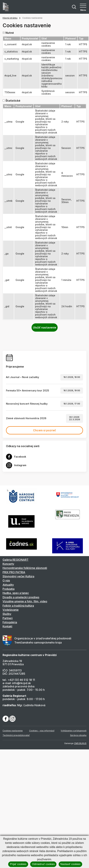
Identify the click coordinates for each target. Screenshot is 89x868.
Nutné (10, 33)
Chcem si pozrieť (44, 430)
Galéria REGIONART (16, 560)
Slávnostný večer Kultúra (18, 576)
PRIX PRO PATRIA (14, 572)
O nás (6, 580)
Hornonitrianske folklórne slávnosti (25, 568)
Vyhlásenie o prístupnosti (74, 731)
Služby (7, 614)
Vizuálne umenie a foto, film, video (25, 601)
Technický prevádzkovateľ (16, 735)
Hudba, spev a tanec (16, 593)
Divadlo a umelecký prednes (21, 597)
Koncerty (8, 564)
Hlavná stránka (10, 18)
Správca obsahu (78, 735)
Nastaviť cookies (70, 864)
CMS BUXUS (80, 743)
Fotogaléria (10, 622)
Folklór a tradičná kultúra (18, 606)
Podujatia (9, 589)
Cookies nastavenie (13, 731)
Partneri (8, 618)
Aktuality (8, 585)
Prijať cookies (18, 864)
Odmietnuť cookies (43, 864)
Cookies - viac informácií (42, 731)
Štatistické (13, 101)
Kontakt (7, 626)
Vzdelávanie (11, 610)
